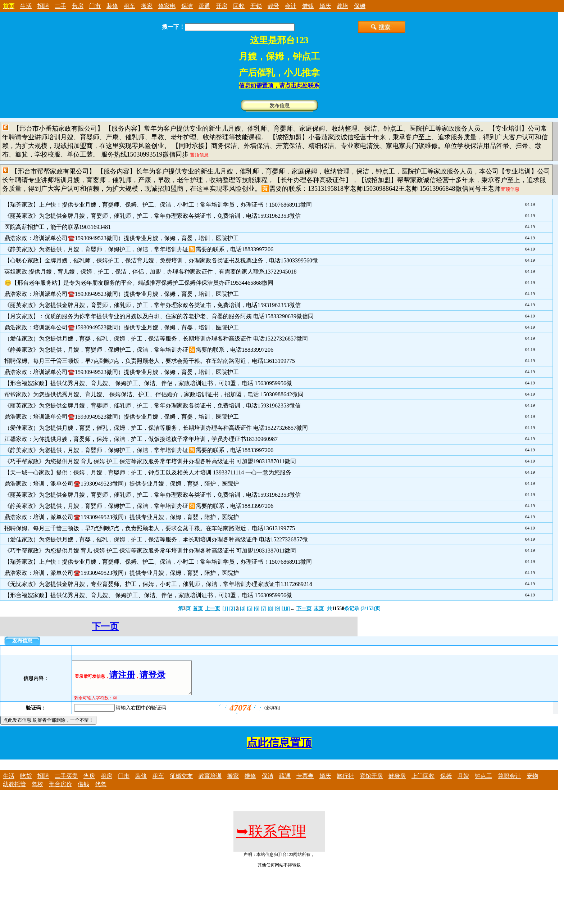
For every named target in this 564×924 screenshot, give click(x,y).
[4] (243, 609)
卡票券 (305, 782)
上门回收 (423, 782)
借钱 (308, 6)
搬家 (147, 6)
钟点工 (483, 782)
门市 (95, 6)
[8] (270, 609)
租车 (129, 6)
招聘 (43, 6)
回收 (239, 6)
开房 (222, 6)
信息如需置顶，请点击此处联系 (279, 85)
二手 (60, 6)
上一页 (213, 609)
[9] (277, 609)
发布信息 (279, 106)
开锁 (256, 6)
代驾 (101, 791)
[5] (250, 609)
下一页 (304, 609)
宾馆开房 (371, 782)
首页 (198, 609)
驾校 (37, 791)
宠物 (532, 782)
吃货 (26, 782)
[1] (225, 609)
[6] (256, 609)
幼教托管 (14, 791)
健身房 (397, 782)
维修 (250, 782)
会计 (291, 6)
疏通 (204, 6)
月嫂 (463, 782)
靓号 (273, 6)
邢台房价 (60, 791)
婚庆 (325, 6)
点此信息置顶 (279, 749)
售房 (78, 6)
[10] (286, 609)
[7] (264, 609)
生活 (26, 6)
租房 (106, 782)
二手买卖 (66, 782)
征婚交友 (181, 782)
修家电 (167, 6)
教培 (342, 6)
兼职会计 (509, 782)
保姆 (360, 6)
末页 (319, 609)
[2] (232, 609)
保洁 (187, 6)
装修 (112, 6)
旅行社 (345, 782)
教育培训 (210, 782)
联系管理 (271, 838)
